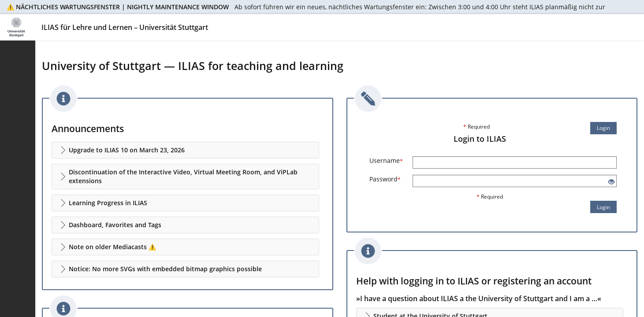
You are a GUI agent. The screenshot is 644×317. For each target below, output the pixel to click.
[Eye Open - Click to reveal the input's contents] (611, 182)
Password (385, 179)
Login (603, 128)
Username (386, 160)
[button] (185, 150)
